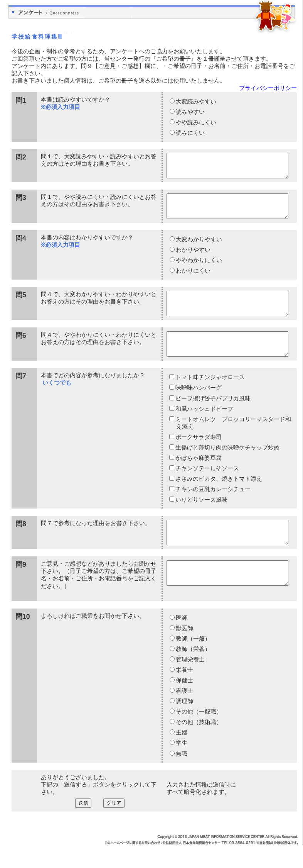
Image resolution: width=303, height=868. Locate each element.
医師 (181, 641)
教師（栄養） (193, 672)
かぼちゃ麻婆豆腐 (198, 476)
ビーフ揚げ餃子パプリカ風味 (213, 417)
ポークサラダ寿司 (198, 456)
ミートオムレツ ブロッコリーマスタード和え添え (233, 442)
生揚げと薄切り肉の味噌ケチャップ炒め (227, 466)
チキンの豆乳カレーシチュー (213, 508)
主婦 (181, 756)
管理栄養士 (190, 683)
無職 (181, 777)
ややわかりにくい (199, 270)
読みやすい (190, 112)
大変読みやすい (196, 102)
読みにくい (190, 133)
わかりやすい (193, 259)
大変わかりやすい (199, 249)
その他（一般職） (199, 735)
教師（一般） (193, 662)
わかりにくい (193, 280)
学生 (181, 766)
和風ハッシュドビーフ (204, 427)
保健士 (184, 704)
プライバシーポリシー (268, 88)
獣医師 (184, 651)
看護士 (184, 714)
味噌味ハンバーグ (198, 406)
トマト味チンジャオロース (210, 396)
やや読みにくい (196, 122)
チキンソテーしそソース (207, 487)
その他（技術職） (199, 745)
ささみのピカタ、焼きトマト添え (219, 497)
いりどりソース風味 (201, 518)
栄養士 (184, 693)
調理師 (184, 724)
